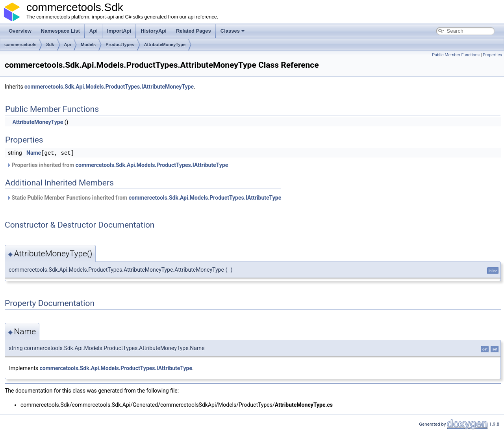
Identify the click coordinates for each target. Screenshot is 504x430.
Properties (492, 55)
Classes (233, 31)
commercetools (20, 44)
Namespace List (60, 31)
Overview (20, 31)
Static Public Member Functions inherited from (144, 197)
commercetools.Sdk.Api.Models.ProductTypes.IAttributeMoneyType (109, 87)
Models (88, 44)
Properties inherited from (117, 165)
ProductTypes (120, 44)
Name (34, 153)
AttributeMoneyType (165, 44)
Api (94, 31)
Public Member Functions (456, 55)
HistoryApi (154, 31)
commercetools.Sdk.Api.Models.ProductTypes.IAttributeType (152, 165)
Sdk (50, 44)
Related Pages (194, 31)
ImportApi (119, 31)
